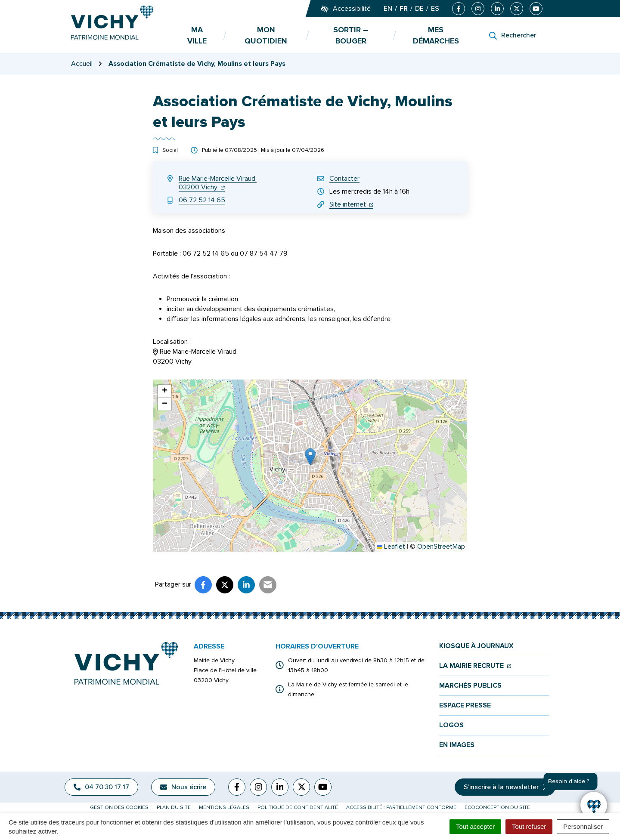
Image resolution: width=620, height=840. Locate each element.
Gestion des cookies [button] (119, 808)
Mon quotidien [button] (266, 35)
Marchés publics (470, 686)
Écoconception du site (497, 808)
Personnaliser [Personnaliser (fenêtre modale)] (583, 826)
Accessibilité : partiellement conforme (401, 808)
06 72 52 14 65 (202, 200)
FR (404, 9)
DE (419, 9)
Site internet (351, 204)
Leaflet (391, 547)
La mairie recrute (475, 666)
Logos (451, 725)
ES (435, 9)
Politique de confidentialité (298, 808)
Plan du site (174, 808)
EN (388, 9)
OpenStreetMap (441, 547)
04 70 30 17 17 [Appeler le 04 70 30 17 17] (101, 787)
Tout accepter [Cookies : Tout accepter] (475, 826)
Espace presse (465, 706)
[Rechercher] (513, 35)
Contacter (344, 179)
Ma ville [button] (197, 35)
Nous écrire (183, 787)
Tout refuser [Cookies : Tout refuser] (529, 826)
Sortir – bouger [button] (351, 35)
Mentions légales (224, 808)
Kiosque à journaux (476, 646)
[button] (310, 457)
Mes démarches (436, 35)
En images (457, 745)
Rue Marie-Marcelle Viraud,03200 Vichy (218, 183)
